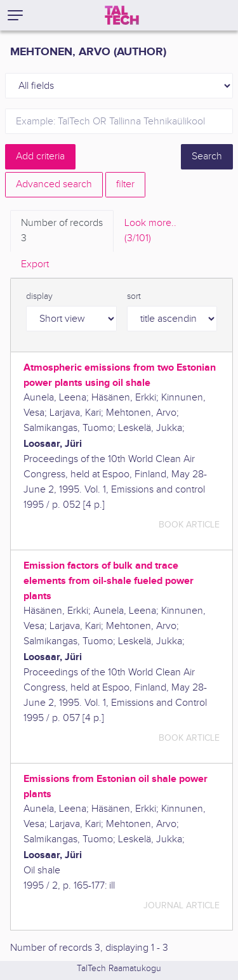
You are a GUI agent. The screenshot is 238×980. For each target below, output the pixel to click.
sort (134, 296)
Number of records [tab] (62, 232)
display (39, 296)
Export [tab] (35, 264)
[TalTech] (122, 15)
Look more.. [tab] (150, 232)
